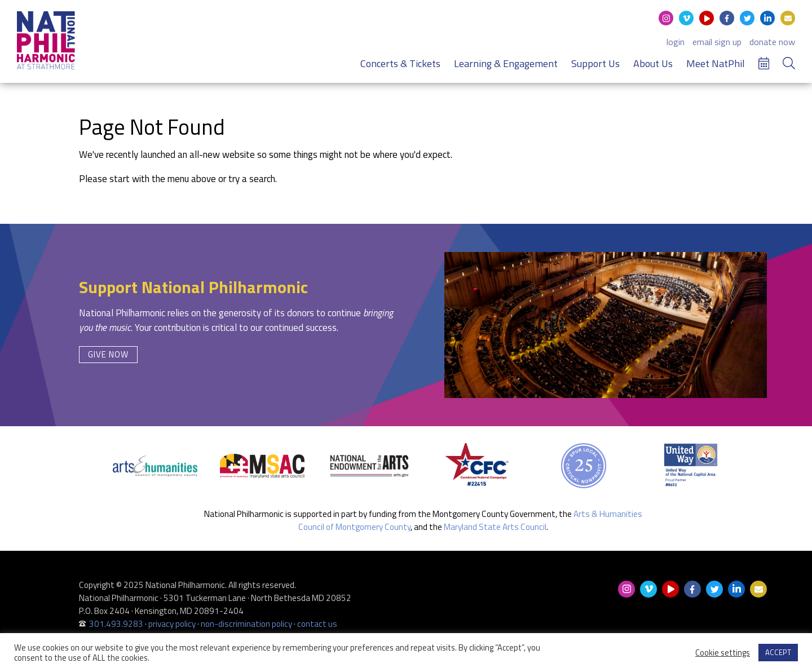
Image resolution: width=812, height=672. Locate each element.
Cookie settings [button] (723, 653)
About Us (653, 68)
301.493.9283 (116, 624)
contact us (317, 624)
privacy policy (172, 624)
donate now (772, 46)
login (676, 46)
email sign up (717, 46)
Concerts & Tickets (400, 68)
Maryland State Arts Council (495, 527)
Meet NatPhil (716, 68)
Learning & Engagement (506, 68)
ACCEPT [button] (778, 652)
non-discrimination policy (246, 624)
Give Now (108, 354)
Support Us (595, 68)
